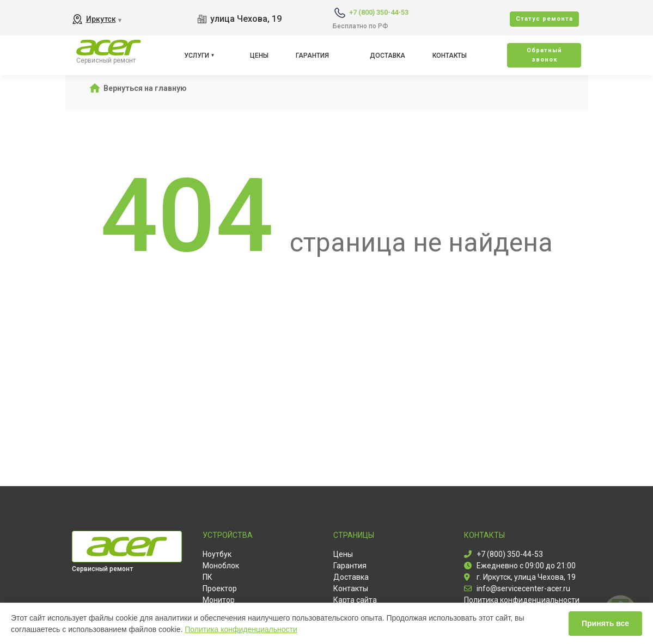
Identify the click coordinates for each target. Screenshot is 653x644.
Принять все (605, 623)
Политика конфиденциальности (241, 629)
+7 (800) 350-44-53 (379, 12)
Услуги (197, 56)
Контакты (450, 56)
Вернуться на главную (145, 88)
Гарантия (312, 56)
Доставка (387, 56)
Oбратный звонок (544, 55)
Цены (259, 56)
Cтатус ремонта (544, 19)
